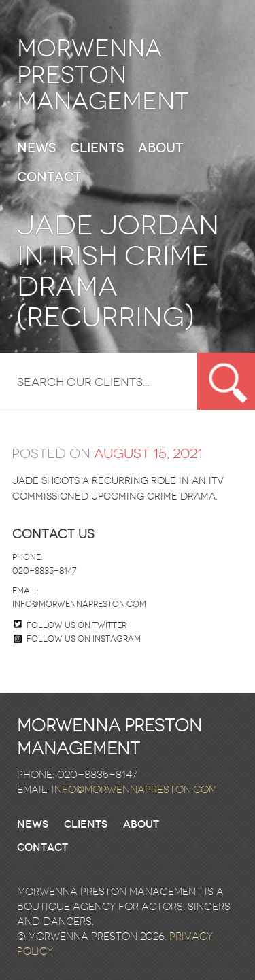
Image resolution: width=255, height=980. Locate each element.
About (160, 148)
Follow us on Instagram (77, 639)
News (36, 148)
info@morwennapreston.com (79, 604)
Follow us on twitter (76, 625)
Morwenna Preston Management (103, 75)
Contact (49, 178)
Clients (97, 148)
